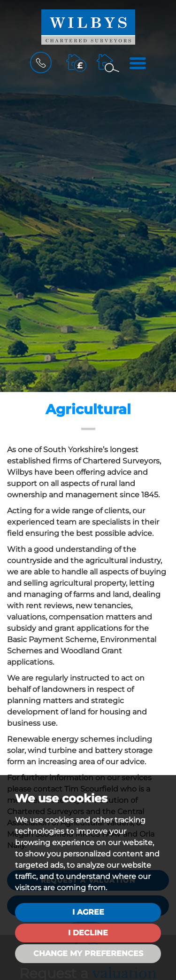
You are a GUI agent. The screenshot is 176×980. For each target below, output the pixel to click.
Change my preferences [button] (88, 953)
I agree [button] (88, 912)
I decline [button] (88, 933)
